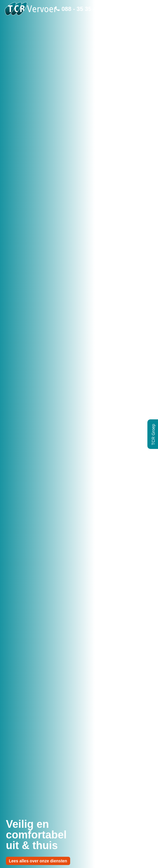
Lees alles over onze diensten (38, 861)
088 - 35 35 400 (79, 9)
